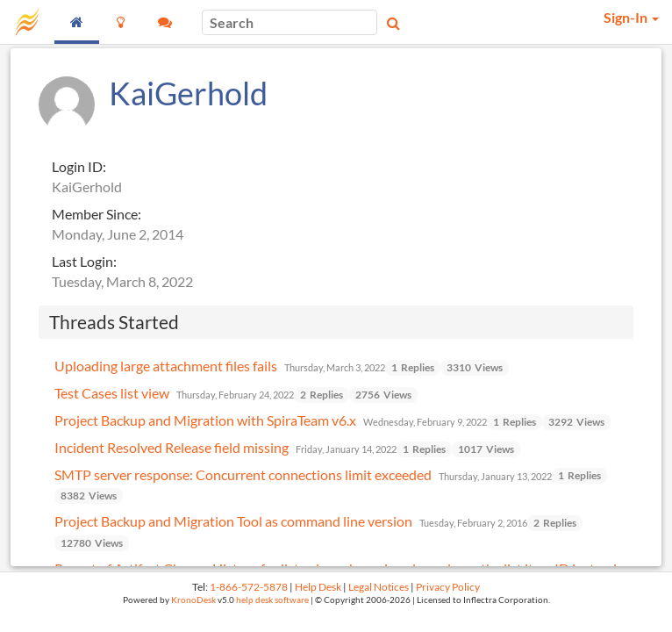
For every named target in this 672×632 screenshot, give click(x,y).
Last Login (82, 261)
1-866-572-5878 (249, 587)
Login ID (77, 166)
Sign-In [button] (631, 17)
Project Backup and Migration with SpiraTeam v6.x (205, 420)
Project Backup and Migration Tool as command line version (233, 521)
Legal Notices (379, 587)
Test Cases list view (112, 393)
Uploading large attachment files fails (166, 366)
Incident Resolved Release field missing (172, 447)
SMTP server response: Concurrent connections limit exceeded (243, 474)
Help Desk (318, 587)
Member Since (95, 214)
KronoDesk (193, 600)
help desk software (272, 600)
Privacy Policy (448, 587)
